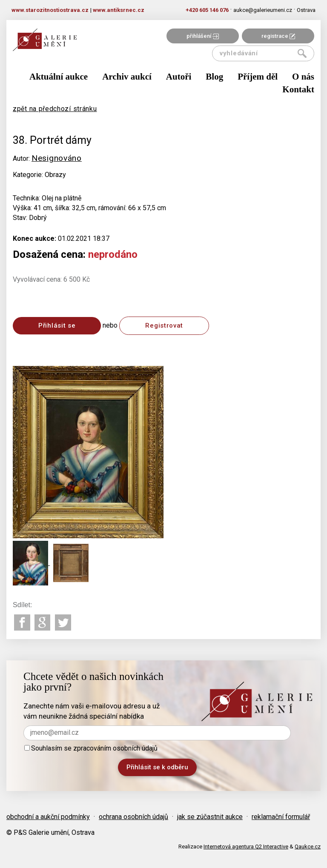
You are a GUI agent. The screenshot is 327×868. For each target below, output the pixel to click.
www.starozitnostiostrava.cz (50, 10)
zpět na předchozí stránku (55, 109)
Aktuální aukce (59, 77)
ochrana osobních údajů (133, 817)
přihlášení (203, 36)
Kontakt (298, 89)
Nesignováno (57, 158)
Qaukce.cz (308, 847)
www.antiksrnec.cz (119, 10)
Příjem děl (258, 77)
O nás (303, 77)
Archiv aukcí (127, 77)
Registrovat (164, 325)
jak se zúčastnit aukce (210, 817)
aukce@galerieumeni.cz (263, 10)
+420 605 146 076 (207, 10)
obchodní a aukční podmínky (48, 817)
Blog (214, 77)
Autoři (179, 77)
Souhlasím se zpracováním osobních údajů (91, 748)
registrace (278, 36)
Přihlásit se (57, 325)
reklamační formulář (281, 817)
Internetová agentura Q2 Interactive (246, 847)
